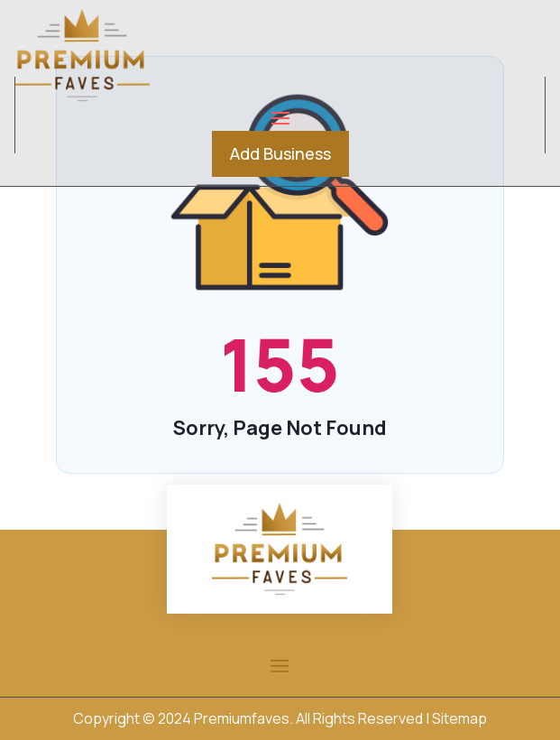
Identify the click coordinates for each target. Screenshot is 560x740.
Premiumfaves (242, 718)
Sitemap (459, 718)
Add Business (280, 153)
